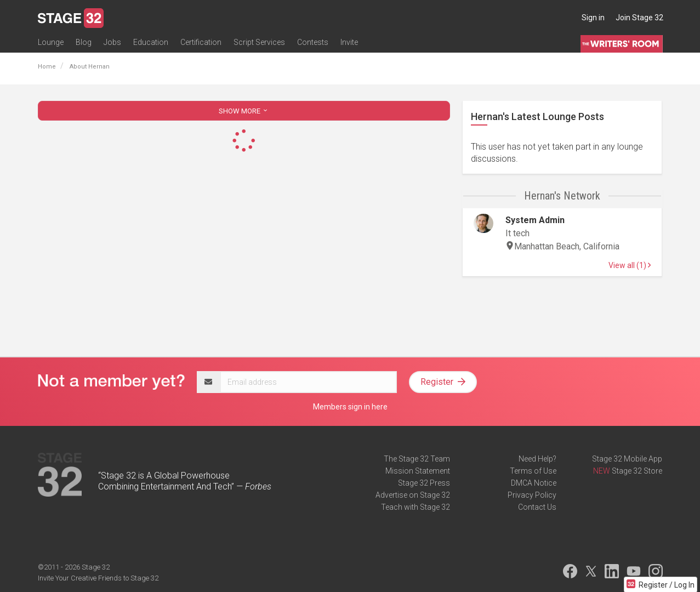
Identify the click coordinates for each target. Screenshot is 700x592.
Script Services (259, 42)
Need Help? (537, 459)
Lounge (51, 42)
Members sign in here (350, 407)
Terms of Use (533, 471)
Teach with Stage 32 (416, 507)
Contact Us (537, 507)
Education (151, 42)
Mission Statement (418, 471)
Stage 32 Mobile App (627, 459)
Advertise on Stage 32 (413, 495)
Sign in (593, 18)
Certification (201, 42)
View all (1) (630, 265)
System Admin (535, 220)
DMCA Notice (534, 483)
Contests (313, 42)
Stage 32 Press (424, 483)
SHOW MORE (244, 111)
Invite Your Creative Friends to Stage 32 (98, 578)
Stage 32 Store (637, 471)
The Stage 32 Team (417, 459)
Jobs (112, 42)
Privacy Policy (532, 495)
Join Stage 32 (639, 18)
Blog (84, 42)
